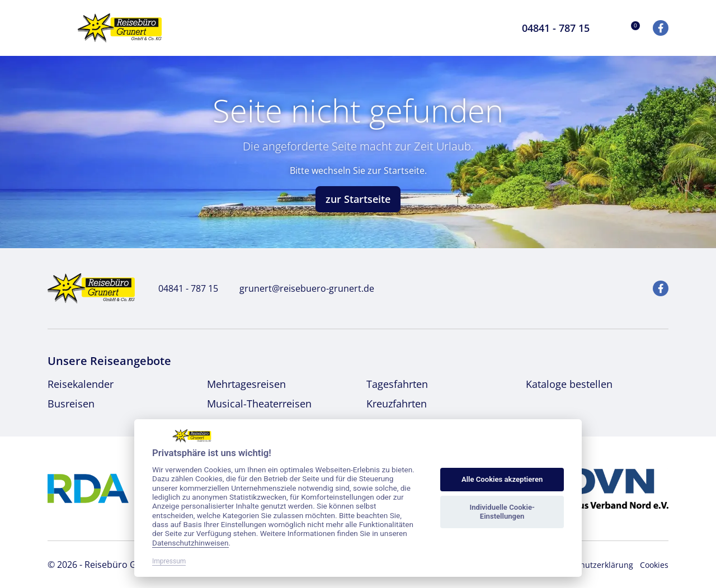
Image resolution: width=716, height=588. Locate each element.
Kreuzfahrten (397, 404)
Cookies (654, 565)
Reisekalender (81, 384)
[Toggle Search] (491, 28)
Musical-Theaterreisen (259, 404)
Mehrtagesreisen (246, 384)
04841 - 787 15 (182, 288)
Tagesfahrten (397, 384)
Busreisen (71, 404)
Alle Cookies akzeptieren (502, 479)
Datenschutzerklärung (592, 565)
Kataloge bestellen (569, 384)
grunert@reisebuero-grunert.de (301, 288)
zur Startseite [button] (358, 199)
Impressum (169, 561)
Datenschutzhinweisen (190, 543)
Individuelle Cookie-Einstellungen (502, 512)
